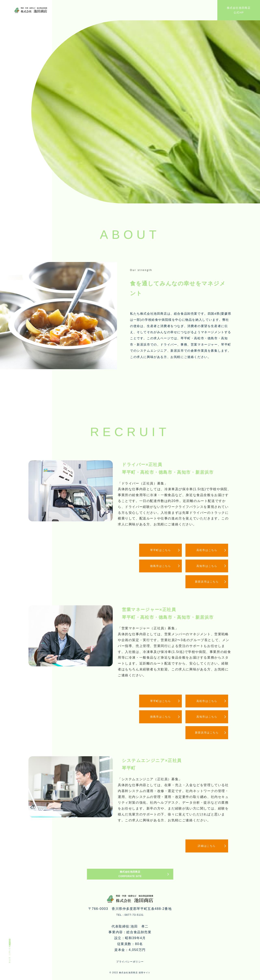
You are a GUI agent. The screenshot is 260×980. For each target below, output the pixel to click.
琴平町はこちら (153, 550)
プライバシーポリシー (130, 973)
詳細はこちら (204, 848)
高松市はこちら (204, 550)
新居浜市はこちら (204, 582)
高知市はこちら (204, 566)
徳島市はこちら (153, 566)
